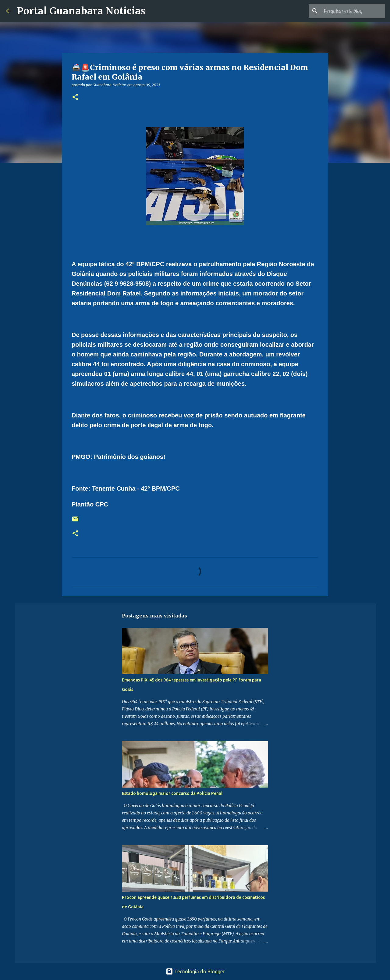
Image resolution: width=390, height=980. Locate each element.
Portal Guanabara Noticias (81, 11)
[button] (75, 97)
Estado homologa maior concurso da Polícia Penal (172, 793)
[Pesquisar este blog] (353, 11)
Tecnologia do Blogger (195, 971)
